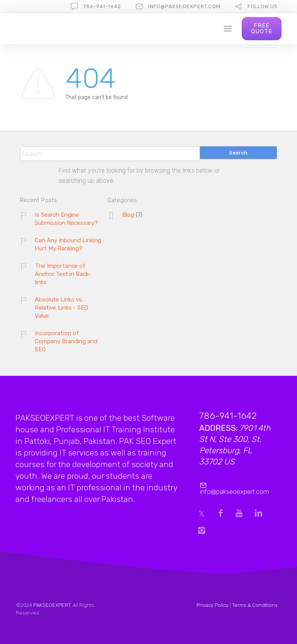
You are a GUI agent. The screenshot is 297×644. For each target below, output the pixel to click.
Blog (128, 215)
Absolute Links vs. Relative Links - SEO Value (61, 308)
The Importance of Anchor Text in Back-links (63, 274)
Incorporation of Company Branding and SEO (66, 341)
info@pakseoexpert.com (184, 6)
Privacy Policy (213, 605)
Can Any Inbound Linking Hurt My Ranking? (68, 244)
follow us (263, 6)
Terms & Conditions (255, 605)
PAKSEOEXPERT (52, 605)
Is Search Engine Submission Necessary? (66, 219)
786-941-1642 (102, 6)
